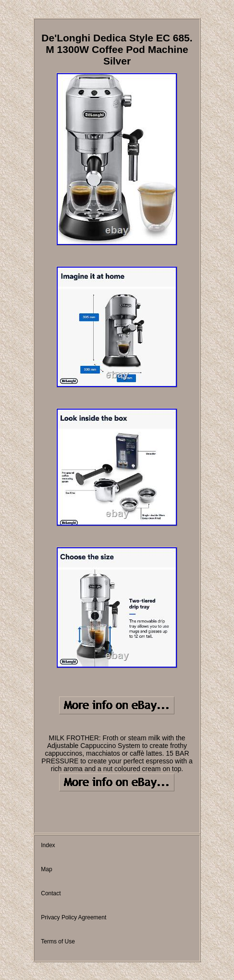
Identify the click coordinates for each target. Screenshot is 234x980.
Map (46, 869)
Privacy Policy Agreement (74, 917)
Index (48, 845)
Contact (51, 893)
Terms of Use (58, 941)
